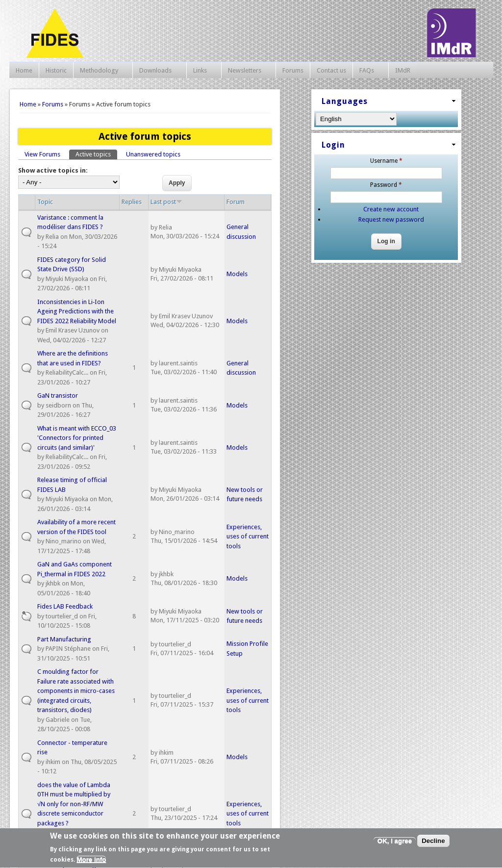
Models (237, 274)
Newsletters (246, 71)
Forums (293, 70)
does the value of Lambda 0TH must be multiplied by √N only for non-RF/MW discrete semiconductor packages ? (74, 804)
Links (201, 71)
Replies (132, 202)
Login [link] (333, 145)
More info (91, 862)
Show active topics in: (53, 170)
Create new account (391, 209)
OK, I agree (395, 843)
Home (24, 70)
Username (386, 161)
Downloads (157, 71)
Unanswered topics (153, 154)
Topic (45, 202)
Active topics (96, 154)
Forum (236, 202)
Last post (166, 202)
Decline (433, 843)
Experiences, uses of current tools (248, 536)
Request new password (391, 219)
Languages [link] (345, 101)
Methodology (100, 71)
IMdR (403, 70)
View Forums (42, 154)
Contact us (331, 70)
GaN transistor (58, 396)
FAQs (368, 71)
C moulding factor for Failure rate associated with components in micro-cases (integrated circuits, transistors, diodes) (76, 691)
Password (386, 185)
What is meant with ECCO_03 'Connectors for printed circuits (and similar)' (77, 438)
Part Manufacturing (64, 639)
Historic (56, 70)
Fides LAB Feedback (65, 606)
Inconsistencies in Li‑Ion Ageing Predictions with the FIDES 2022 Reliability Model (77, 311)
